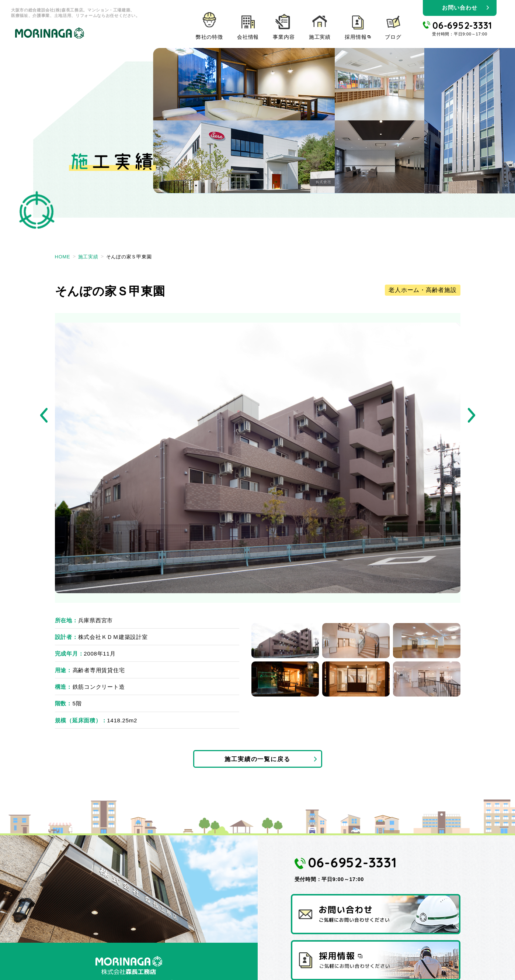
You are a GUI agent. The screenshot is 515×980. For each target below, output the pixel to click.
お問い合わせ (460, 8)
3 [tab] (427, 641)
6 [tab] (427, 679)
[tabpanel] (258, 458)
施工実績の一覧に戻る (257, 760)
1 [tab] (285, 641)
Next (471, 415)
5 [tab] (356, 679)
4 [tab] (285, 679)
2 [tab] (356, 641)
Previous (44, 415)
